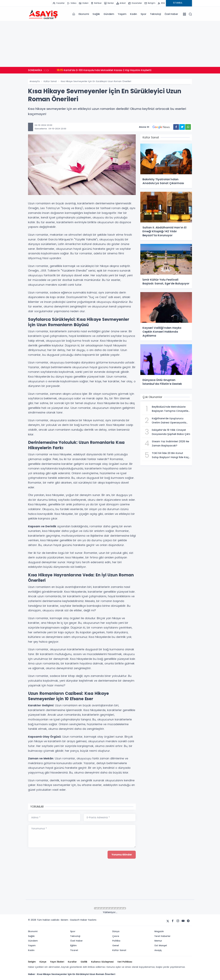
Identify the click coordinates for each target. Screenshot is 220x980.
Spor (143, 14)
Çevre (116, 936)
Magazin (159, 931)
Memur (158, 941)
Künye (43, 962)
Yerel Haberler (162, 936)
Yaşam (122, 14)
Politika (116, 941)
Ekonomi (84, 14)
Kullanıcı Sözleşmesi (102, 962)
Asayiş (158, 950)
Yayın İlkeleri (57, 962)
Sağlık (96, 14)
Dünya (116, 931)
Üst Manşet (161, 945)
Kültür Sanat (50, 81)
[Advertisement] (110, 44)
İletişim (32, 962)
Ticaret (74, 950)
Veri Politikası (125, 962)
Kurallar (72, 962)
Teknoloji (155, 14)
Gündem (109, 14)
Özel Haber (171, 14)
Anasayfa (35, 81)
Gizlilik (84, 962)
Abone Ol (156, 127)
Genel (116, 945)
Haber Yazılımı (88, 920)
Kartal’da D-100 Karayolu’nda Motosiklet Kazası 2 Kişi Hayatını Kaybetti (105, 70)
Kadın (134, 14)
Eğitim (73, 945)
